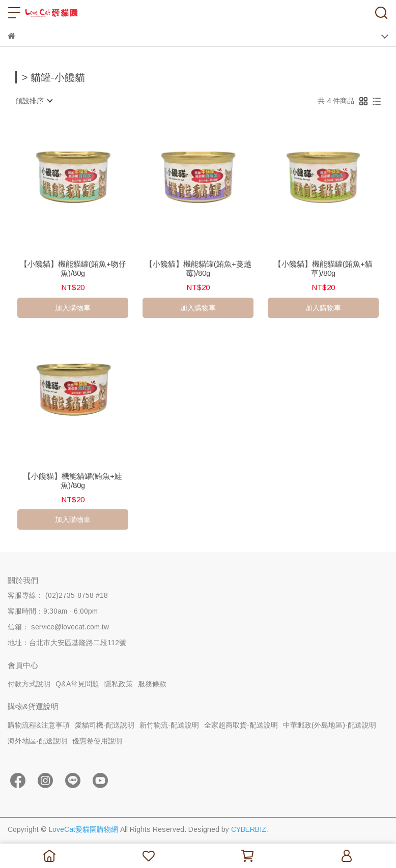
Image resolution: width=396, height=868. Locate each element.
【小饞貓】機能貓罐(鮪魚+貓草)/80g (323, 268)
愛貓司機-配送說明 (105, 725)
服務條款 (152, 684)
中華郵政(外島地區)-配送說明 (330, 725)
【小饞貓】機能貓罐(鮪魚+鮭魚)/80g (73, 481)
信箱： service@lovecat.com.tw (58, 627)
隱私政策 (119, 684)
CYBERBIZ (249, 829)
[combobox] (34, 101)
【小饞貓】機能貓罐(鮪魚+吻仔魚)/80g (73, 268)
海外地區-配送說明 (37, 741)
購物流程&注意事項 (39, 725)
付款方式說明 (29, 684)
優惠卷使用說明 (97, 741)
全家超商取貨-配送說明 (241, 725)
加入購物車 (73, 308)
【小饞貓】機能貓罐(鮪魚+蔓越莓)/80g (198, 268)
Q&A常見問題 (77, 684)
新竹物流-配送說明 (169, 725)
